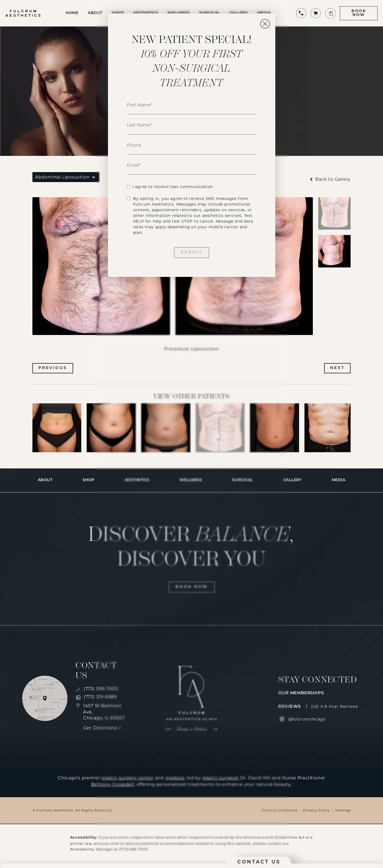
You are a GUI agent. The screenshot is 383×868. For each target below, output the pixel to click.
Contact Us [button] (259, 862)
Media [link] (339, 480)
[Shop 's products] (316, 13)
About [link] (95, 13)
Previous (53, 368)
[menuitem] (72, 13)
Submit (192, 252)
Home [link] (72, 13)
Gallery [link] (292, 480)
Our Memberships (301, 693)
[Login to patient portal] (330, 13)
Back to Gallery (330, 179)
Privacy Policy (316, 810)
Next (337, 368)
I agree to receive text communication (173, 187)
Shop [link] (89, 480)
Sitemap (343, 810)
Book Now (359, 13)
